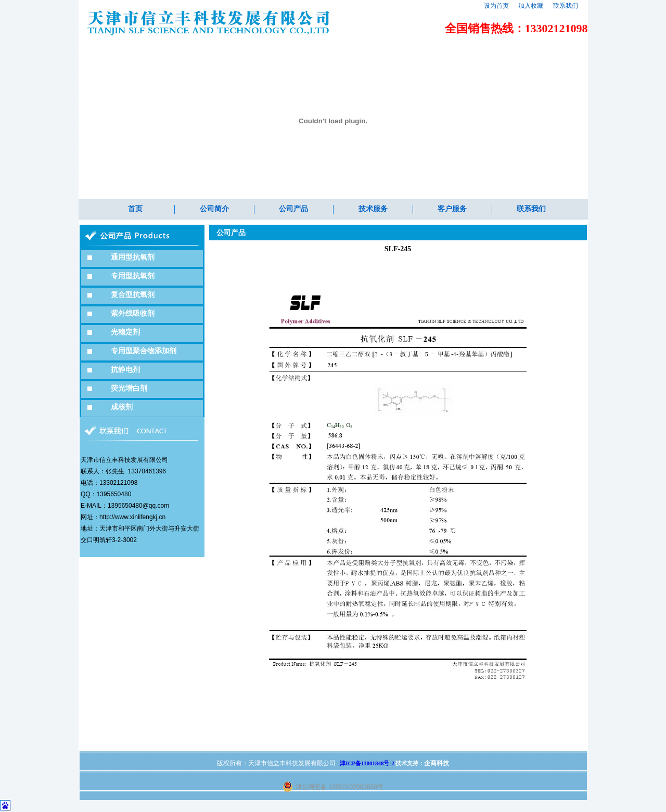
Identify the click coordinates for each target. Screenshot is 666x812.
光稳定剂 (125, 332)
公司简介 (214, 209)
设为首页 (496, 6)
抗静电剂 (125, 370)
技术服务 (373, 209)
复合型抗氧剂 (133, 295)
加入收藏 (531, 6)
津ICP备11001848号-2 (366, 763)
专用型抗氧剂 (133, 276)
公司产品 (293, 209)
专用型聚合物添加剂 (144, 351)
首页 (135, 209)
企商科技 (437, 763)
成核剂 (122, 407)
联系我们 (566, 6)
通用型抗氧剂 (133, 257)
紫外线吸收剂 (133, 313)
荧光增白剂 (129, 388)
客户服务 (452, 209)
